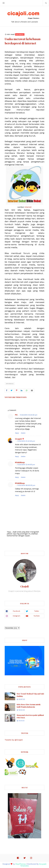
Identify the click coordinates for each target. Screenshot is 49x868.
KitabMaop (20, 462)
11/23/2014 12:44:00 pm (26, 465)
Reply (17, 433)
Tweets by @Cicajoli (14, 740)
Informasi (10, 384)
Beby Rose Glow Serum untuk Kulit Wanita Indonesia (29, 706)
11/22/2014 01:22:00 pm (26, 441)
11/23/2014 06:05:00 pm (26, 485)
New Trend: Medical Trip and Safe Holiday (30, 695)
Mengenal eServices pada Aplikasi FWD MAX (30, 716)
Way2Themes (21, 864)
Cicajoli (18, 439)
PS (16, 415)
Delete (23, 433)
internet (28, 207)
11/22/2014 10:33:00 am (28, 415)
